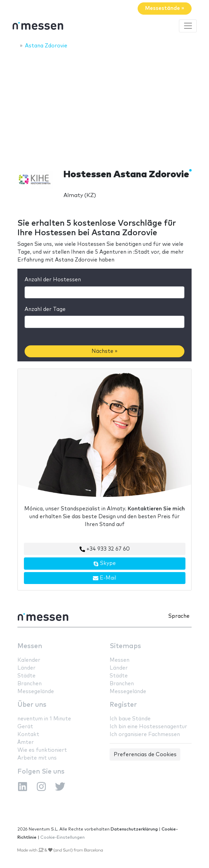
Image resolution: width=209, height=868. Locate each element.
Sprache (179, 616)
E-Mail (104, 578)
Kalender (29, 660)
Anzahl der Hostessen (53, 280)
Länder (26, 668)
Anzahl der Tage (45, 309)
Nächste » (104, 351)
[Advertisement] (104, 105)
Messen (30, 646)
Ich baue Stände (130, 719)
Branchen (30, 684)
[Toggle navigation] (188, 26)
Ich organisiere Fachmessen (145, 735)
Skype (104, 564)
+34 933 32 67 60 (105, 549)
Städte (26, 676)
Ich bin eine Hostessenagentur (148, 727)
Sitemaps (125, 646)
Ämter (26, 742)
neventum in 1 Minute (44, 719)
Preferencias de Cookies (145, 755)
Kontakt (28, 735)
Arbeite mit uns (37, 758)
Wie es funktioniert (42, 750)
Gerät (25, 727)
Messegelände (36, 692)
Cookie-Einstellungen (62, 837)
